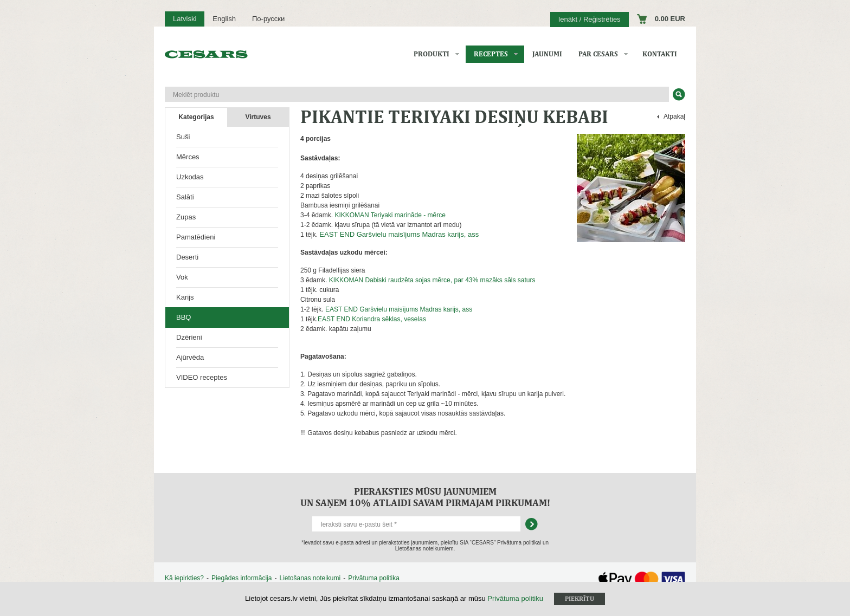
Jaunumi (547, 54)
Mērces (188, 157)
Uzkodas (190, 177)
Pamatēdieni (196, 237)
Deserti (187, 257)
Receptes (491, 54)
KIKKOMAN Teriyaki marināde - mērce (390, 215)
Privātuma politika (374, 578)
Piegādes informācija (242, 578)
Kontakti (660, 54)
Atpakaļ (674, 116)
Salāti (185, 197)
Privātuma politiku (515, 598)
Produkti (432, 54)
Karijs (185, 297)
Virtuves (258, 117)
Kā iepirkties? (184, 578)
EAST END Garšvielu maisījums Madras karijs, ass (399, 234)
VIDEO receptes (202, 377)
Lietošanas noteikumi (310, 578)
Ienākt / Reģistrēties (590, 19)
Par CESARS (598, 54)
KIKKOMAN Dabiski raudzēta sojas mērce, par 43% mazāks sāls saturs (432, 280)
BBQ (183, 317)
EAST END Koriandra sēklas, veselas (372, 319)
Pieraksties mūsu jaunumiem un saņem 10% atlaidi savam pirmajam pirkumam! (425, 497)
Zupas (186, 217)
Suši (183, 137)
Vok (182, 277)
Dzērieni (189, 337)
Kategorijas (196, 117)
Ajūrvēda (190, 357)
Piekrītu (579, 599)
